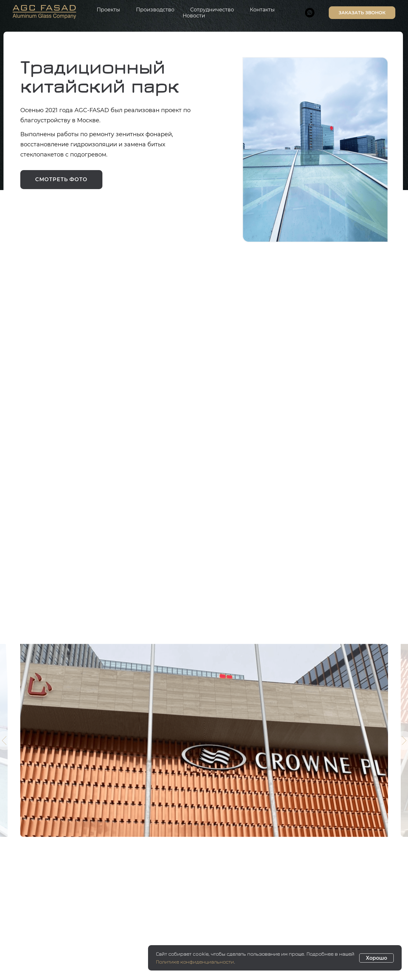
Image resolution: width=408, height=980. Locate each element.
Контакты (262, 10)
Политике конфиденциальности (195, 962)
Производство (155, 10)
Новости (194, 16)
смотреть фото (61, 179)
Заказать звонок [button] (362, 13)
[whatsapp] (310, 13)
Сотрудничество (212, 10)
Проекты (108, 10)
